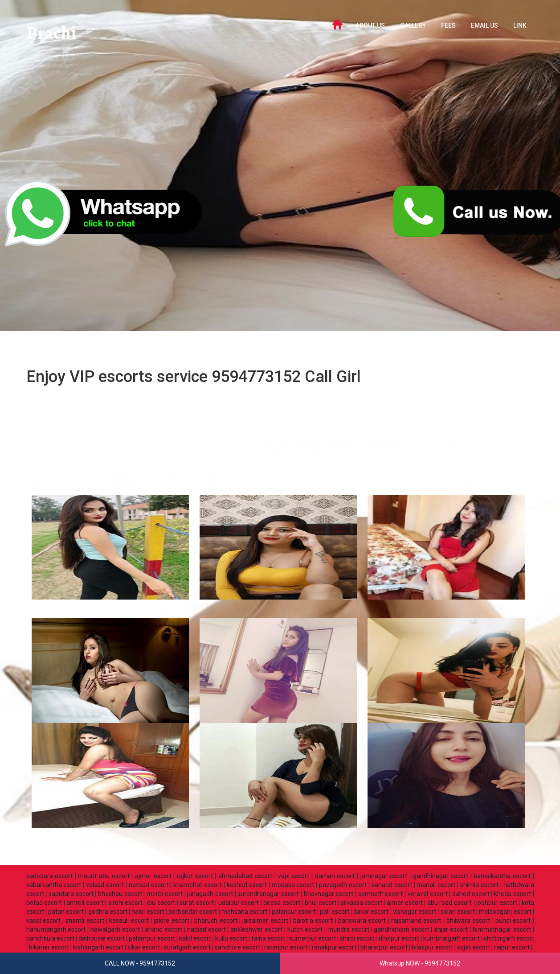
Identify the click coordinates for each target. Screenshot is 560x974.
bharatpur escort (384, 947)
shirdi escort (357, 938)
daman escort (335, 876)
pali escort (334, 912)
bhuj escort (321, 903)
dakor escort (371, 912)
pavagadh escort (343, 885)
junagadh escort (210, 894)
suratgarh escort (187, 947)
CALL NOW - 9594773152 (140, 963)
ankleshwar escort (256, 929)
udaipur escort (239, 903)
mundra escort (348, 929)
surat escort (197, 903)
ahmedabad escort (245, 876)
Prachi (52, 33)
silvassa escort (362, 903)
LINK (520, 25)
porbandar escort (193, 912)
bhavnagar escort (329, 894)
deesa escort (282, 903)
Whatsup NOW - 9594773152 (420, 963)
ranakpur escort (334, 947)
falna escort (268, 938)
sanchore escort (237, 947)
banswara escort (362, 921)
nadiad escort (206, 929)
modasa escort (293, 885)
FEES (448, 25)
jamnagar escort (384, 876)
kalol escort (195, 938)
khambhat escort (198, 885)
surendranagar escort (268, 894)
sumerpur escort (313, 938)
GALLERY (413, 25)
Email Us (484, 25)
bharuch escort (216, 921)
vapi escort (294, 876)
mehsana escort (244, 912)
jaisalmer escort (265, 921)
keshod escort (247, 885)
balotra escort (313, 921)
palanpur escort (294, 912)
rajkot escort (195, 876)
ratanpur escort (286, 947)
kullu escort (231, 938)
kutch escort (305, 929)
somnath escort (381, 894)
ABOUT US (370, 25)
